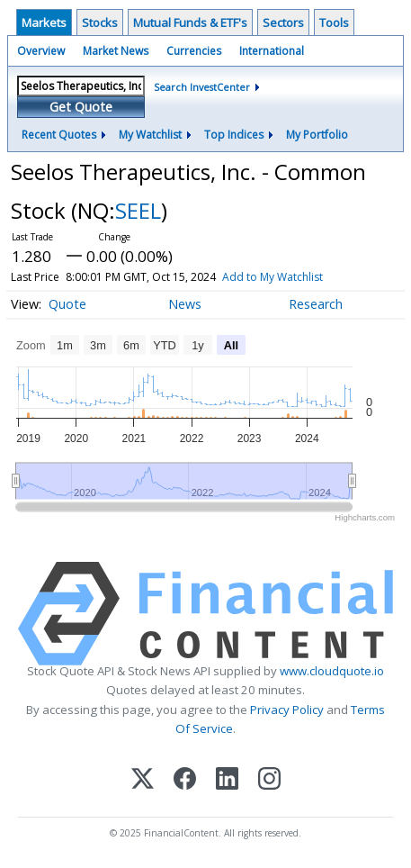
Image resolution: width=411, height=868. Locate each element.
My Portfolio (317, 135)
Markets (44, 23)
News (185, 304)
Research (316, 304)
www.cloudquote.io (332, 671)
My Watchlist (150, 135)
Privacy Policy (287, 710)
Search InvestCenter (202, 87)
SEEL (138, 210)
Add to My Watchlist (273, 277)
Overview (41, 51)
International (272, 51)
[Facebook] (185, 780)
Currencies (194, 51)
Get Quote (81, 107)
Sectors (283, 23)
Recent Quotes (59, 135)
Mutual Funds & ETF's (190, 23)
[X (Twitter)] (143, 780)
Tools (334, 23)
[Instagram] (269, 780)
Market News (116, 51)
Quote (67, 304)
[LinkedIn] (227, 780)
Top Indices (234, 135)
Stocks (100, 23)
